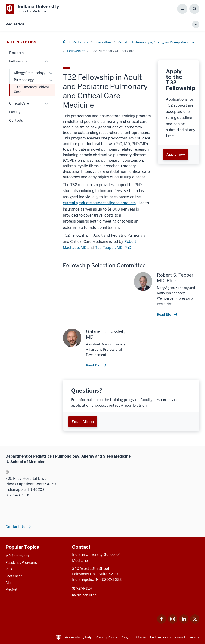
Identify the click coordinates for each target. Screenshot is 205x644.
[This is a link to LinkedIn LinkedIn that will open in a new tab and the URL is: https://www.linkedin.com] (184, 622)
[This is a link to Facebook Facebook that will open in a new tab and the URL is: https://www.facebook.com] (162, 622)
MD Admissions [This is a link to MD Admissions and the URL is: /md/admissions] (17, 556)
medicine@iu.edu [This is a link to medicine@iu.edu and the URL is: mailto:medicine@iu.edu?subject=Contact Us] (85, 595)
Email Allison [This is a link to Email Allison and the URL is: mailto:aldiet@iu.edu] (83, 422)
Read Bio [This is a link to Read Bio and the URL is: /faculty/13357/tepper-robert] (164, 314)
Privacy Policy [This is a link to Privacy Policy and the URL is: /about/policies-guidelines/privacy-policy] (106, 637)
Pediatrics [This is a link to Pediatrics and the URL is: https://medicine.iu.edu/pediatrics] (15, 24)
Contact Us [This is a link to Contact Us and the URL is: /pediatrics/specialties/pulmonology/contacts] (15, 527)
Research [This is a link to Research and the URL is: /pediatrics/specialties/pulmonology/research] (16, 53)
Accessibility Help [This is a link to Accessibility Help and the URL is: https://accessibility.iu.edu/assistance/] (78, 637)
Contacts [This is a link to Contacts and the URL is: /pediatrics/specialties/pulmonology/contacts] (16, 121)
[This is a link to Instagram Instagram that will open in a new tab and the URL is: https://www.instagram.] (173, 622)
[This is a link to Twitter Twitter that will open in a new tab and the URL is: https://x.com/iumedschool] (195, 622)
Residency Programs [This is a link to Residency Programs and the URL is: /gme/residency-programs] (21, 563)
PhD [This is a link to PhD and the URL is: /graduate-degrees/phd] (9, 569)
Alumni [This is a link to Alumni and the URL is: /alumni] (11, 583)
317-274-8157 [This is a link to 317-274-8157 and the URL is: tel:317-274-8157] (82, 588)
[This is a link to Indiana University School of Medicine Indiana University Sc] (32, 9)
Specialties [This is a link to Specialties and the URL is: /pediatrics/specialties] (103, 42)
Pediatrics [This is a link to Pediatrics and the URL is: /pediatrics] (81, 42)
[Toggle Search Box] (194, 9)
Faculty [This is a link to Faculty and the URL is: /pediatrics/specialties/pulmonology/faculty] (15, 112)
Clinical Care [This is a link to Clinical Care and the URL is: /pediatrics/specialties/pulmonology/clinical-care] (19, 103)
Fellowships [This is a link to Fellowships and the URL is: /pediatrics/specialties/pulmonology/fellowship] (76, 51)
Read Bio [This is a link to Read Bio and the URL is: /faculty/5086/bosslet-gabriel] (93, 365)
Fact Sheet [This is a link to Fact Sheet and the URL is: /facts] (14, 576)
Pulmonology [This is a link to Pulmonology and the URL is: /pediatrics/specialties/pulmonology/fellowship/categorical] (24, 80)
